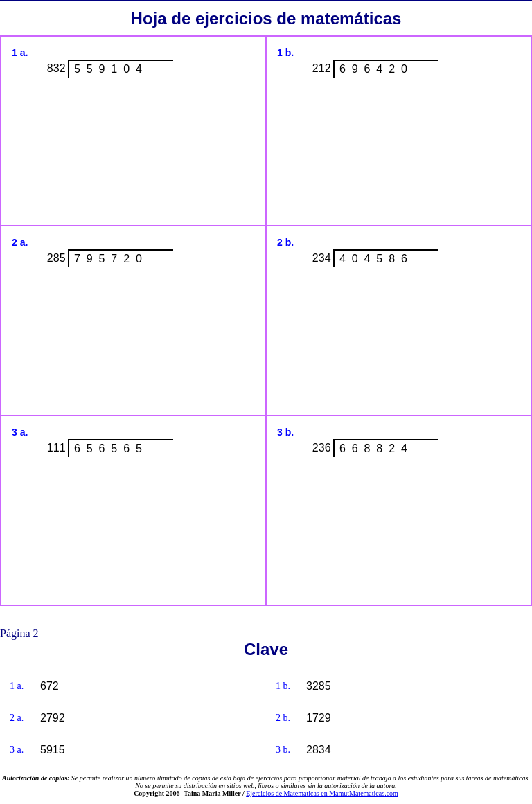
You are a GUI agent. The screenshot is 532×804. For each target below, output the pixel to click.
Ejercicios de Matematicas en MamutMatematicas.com (322, 793)
